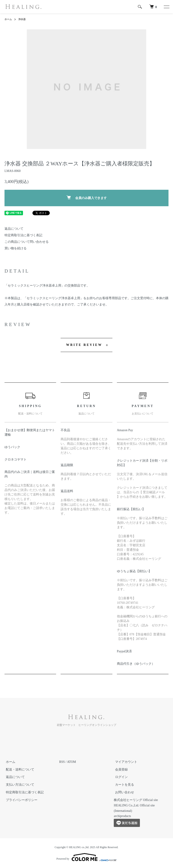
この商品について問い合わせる (27, 242)
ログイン (120, 777)
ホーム (9, 19)
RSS (62, 762)
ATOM (72, 762)
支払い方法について (19, 785)
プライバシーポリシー (20, 800)
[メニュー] (166, 7)
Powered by (87, 857)
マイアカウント (125, 762)
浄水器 (23, 19)
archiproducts (122, 816)
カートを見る (123, 785)
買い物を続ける (16, 248)
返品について (14, 229)
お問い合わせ (123, 792)
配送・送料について (19, 770)
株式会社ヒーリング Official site (136, 800)
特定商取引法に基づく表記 (23, 235)
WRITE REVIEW (84, 345)
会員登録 (120, 770)
